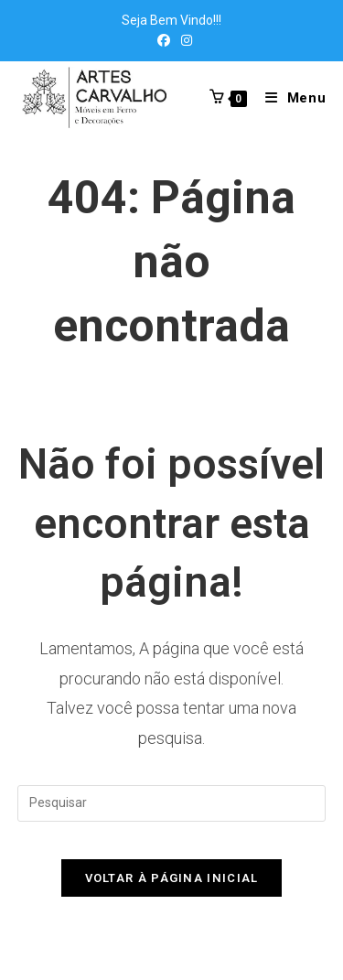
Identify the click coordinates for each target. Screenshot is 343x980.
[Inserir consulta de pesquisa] (172, 803)
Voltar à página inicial (172, 878)
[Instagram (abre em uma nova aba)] (184, 40)
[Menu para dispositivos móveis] (289, 98)
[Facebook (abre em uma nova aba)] (164, 40)
